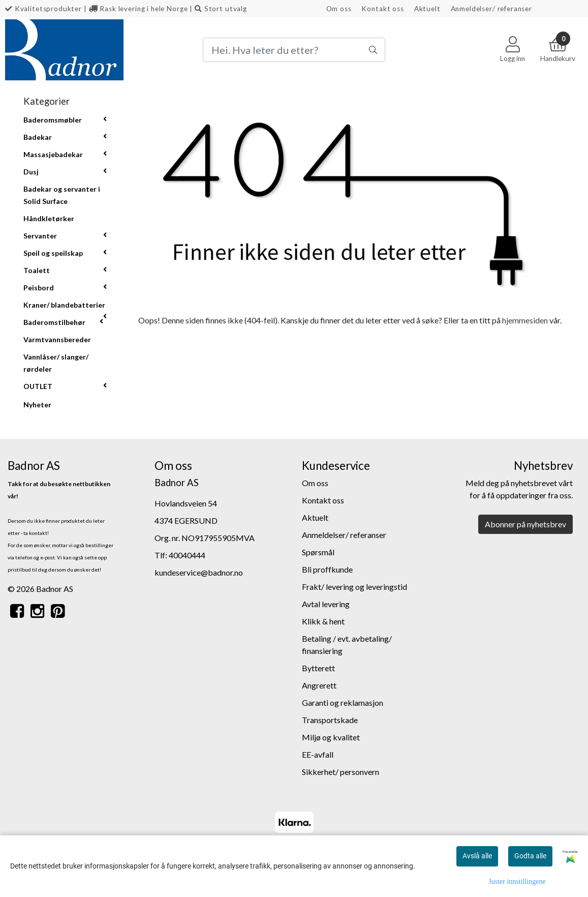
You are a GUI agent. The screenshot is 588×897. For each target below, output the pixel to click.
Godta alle (530, 856)
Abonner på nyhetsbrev (525, 524)
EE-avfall (318, 754)
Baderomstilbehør (54, 322)
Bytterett (318, 668)
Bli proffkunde (327, 569)
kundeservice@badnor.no (199, 572)
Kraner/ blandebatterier (64, 305)
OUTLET (38, 386)
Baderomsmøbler (53, 120)
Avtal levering (326, 604)
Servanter (40, 236)
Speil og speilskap (53, 253)
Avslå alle (477, 856)
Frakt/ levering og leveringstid (354, 587)
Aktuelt (427, 9)
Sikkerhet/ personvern (341, 772)
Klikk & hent (323, 621)
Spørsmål (318, 552)
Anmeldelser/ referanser (492, 9)
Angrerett (319, 685)
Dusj (31, 172)
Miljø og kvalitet (331, 737)
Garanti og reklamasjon (343, 702)
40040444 (187, 555)
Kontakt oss (382, 9)
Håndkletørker (49, 218)
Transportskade (330, 720)
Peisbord (39, 288)
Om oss (339, 9)
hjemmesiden (525, 320)
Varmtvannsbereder (57, 339)
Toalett (37, 270)
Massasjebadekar (53, 154)
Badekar (38, 137)
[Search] (294, 50)
